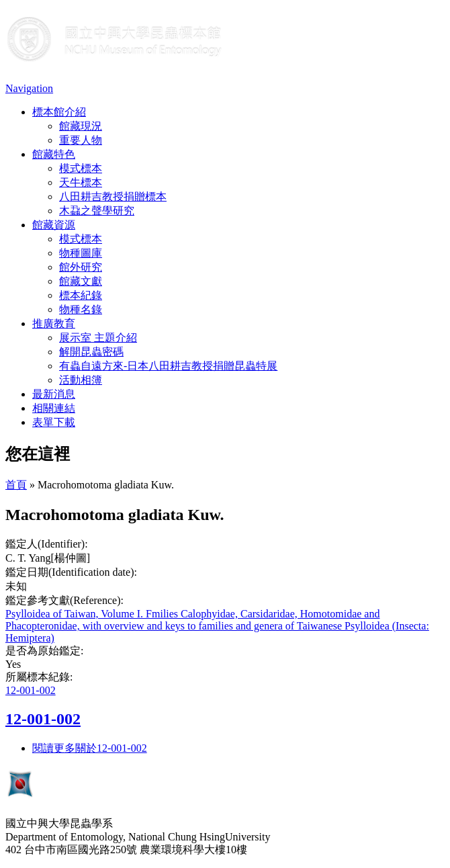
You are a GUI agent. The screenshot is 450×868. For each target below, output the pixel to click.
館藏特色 (54, 154)
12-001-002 (31, 690)
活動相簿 (81, 380)
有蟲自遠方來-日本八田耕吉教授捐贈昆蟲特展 (168, 366)
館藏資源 (54, 225)
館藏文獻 (81, 281)
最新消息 (54, 394)
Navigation (29, 88)
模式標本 (81, 168)
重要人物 (81, 140)
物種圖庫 (81, 253)
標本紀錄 (81, 295)
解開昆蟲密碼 (91, 352)
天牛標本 (81, 182)
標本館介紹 (59, 112)
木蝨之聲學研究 (97, 211)
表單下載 (54, 422)
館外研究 (81, 267)
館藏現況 (81, 126)
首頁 (16, 485)
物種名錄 (81, 309)
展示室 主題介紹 (98, 338)
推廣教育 (54, 323)
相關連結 (54, 408)
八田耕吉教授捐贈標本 (113, 197)
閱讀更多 (90, 748)
